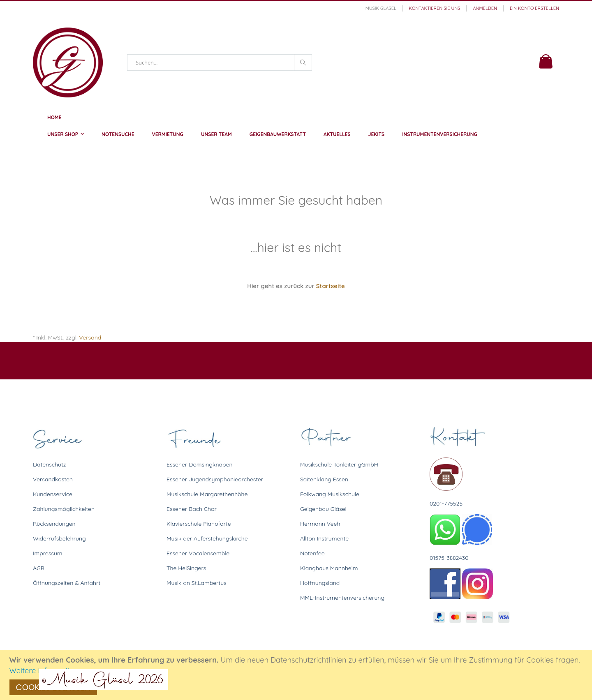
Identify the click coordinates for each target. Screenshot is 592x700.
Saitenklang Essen (324, 479)
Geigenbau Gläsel (323, 509)
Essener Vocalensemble (198, 553)
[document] (297, 675)
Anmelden (485, 8)
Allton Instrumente (324, 538)
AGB (39, 568)
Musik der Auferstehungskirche (207, 538)
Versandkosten (53, 479)
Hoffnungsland (320, 583)
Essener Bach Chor (192, 509)
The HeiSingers (186, 568)
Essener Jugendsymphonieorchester (215, 479)
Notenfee (312, 553)
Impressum (48, 553)
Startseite (331, 286)
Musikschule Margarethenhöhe (207, 494)
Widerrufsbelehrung (59, 538)
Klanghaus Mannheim (329, 568)
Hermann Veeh (320, 524)
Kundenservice (53, 494)
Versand (90, 337)
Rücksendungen (54, 524)
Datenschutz (49, 464)
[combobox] (220, 62)
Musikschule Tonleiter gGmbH (339, 464)
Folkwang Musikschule (330, 494)
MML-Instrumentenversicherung (342, 598)
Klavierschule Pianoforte (199, 524)
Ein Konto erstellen (534, 8)
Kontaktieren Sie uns (435, 8)
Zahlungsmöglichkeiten (64, 509)
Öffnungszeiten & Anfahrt (67, 583)
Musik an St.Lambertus (197, 583)
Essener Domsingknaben (200, 464)
